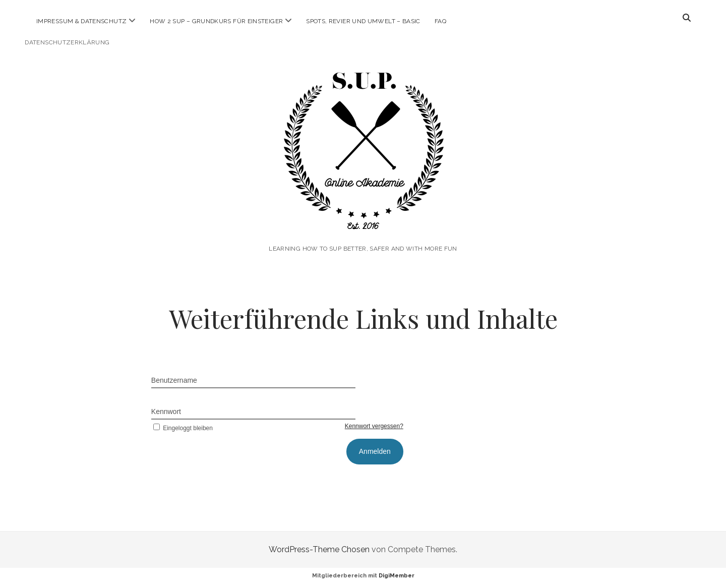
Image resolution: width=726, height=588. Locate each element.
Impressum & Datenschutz (81, 21)
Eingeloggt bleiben (182, 428)
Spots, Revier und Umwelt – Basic (363, 21)
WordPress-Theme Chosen (319, 549)
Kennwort (166, 411)
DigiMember (397, 576)
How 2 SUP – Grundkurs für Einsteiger (216, 21)
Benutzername (174, 380)
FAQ (440, 21)
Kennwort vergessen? (374, 426)
